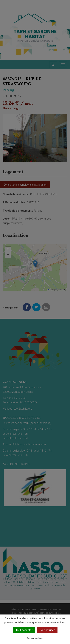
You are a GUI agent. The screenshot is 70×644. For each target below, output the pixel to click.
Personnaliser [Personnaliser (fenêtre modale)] (35, 638)
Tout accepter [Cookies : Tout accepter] (24, 630)
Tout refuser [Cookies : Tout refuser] (47, 630)
